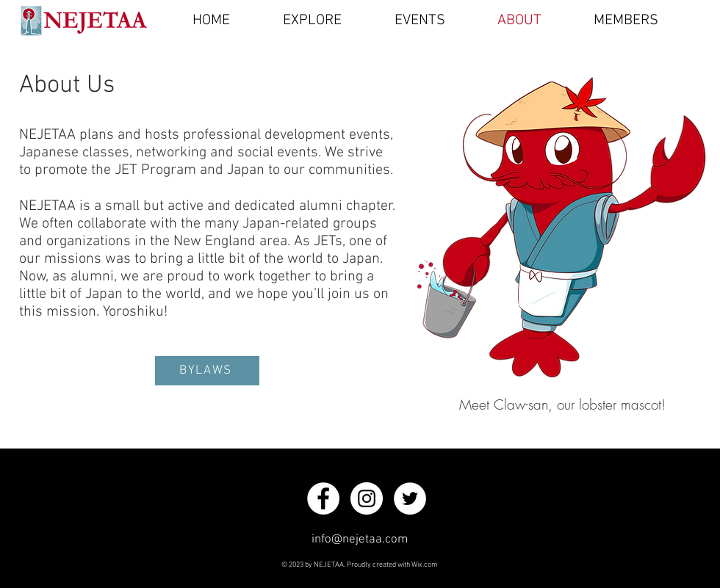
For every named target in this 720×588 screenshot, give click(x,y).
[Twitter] (410, 498)
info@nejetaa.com (360, 540)
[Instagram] (367, 498)
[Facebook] (323, 498)
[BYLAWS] (207, 371)
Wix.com (425, 565)
